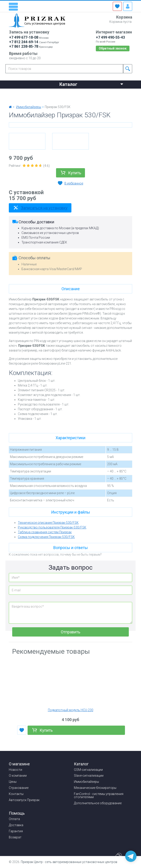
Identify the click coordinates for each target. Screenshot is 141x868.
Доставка (16, 825)
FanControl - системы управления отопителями (99, 795)
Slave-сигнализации (89, 776)
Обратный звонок (113, 48)
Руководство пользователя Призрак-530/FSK (52, 527)
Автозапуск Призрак (24, 800)
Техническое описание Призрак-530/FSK (48, 523)
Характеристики (70, 438)
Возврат (15, 837)
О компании (45, 93)
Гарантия (16, 831)
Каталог (91, 84)
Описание (71, 289)
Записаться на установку (44, 208)
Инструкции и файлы (71, 512)
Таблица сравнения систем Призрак (45, 532)
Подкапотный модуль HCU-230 (71, 710)
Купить (75, 173)
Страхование (98, 93)
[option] (27, 141)
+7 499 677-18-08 (24, 37)
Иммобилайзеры (86, 782)
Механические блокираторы (95, 788)
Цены (71, 93)
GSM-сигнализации (88, 770)
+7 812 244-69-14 (24, 42)
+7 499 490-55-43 (110, 37)
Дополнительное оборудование (98, 803)
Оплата (14, 819)
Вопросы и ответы (71, 548)
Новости (16, 93)
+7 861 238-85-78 (24, 46)
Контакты (17, 98)
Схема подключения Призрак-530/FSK (46, 537)
